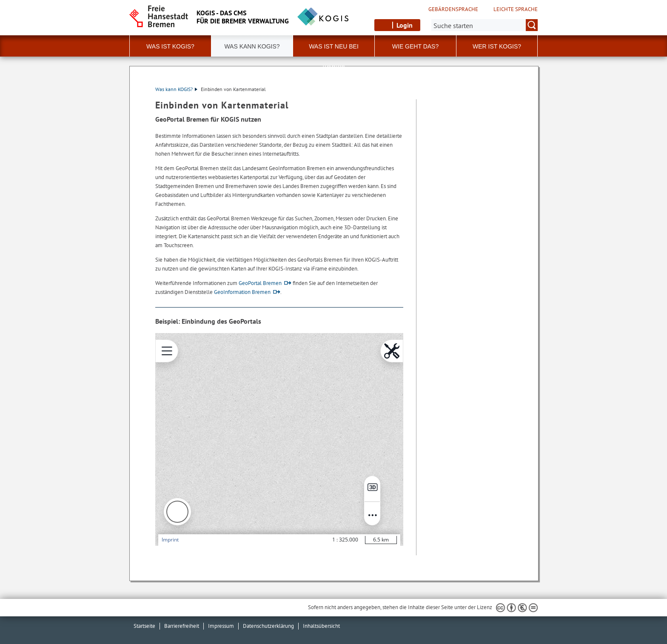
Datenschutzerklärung (268, 626)
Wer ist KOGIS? (497, 46)
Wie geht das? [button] (415, 46)
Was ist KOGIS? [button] (170, 46)
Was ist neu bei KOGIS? (334, 50)
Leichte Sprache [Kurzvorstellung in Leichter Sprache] (516, 9)
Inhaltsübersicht (321, 626)
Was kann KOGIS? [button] (252, 46)
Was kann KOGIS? (176, 89)
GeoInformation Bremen (242, 292)
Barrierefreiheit (182, 626)
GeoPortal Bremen (260, 283)
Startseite (144, 626)
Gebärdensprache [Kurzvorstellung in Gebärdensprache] (453, 9)
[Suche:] (485, 25)
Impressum (221, 626)
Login (405, 25)
